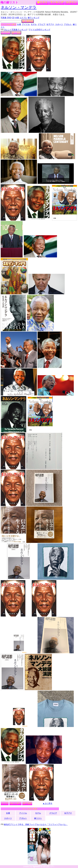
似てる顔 (16, 33)
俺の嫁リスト (9, 2)
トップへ (6, 33)
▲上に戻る (47, 803)
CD (13, 18)
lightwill (36, 866)
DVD (9, 18)
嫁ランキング (34, 18)
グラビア (42, 24)
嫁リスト (42, 2)
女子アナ (50, 24)
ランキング (57, 2)
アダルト (68, 24)
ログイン (71, 2)
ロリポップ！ (49, 866)
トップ (5, 803)
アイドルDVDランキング (39, 30)
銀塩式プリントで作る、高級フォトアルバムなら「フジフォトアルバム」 (36, 824)
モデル (34, 24)
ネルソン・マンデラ (19, 7)
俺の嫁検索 (28, 21)
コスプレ (23, 18)
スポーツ (59, 24)
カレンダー (15, 803)
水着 (17, 18)
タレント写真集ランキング (16, 30)
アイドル (26, 24)
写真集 (4, 18)
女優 (19, 24)
